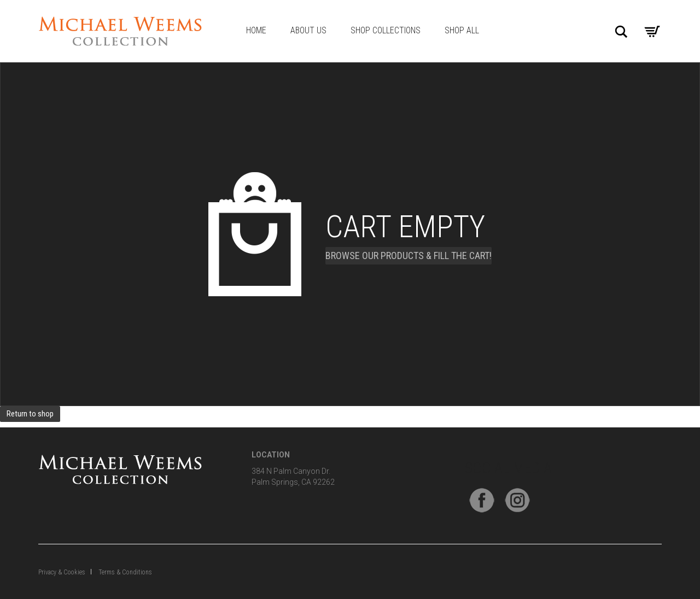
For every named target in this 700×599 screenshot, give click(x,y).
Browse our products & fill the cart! (409, 256)
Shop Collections (386, 30)
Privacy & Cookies (62, 572)
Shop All (462, 30)
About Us (308, 30)
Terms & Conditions (125, 572)
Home (256, 30)
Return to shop (30, 414)
